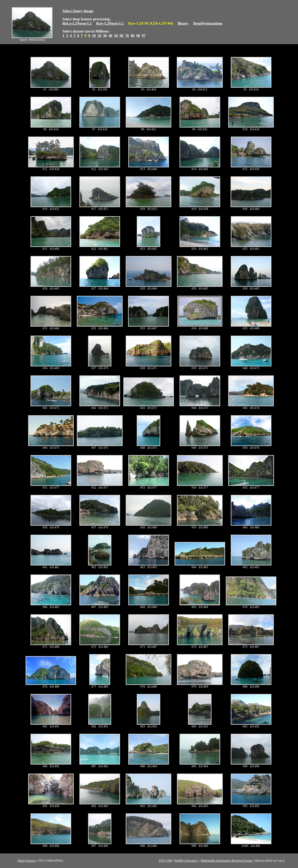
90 (138, 36)
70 (127, 36)
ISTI (162, 861)
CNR (169, 861)
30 (105, 36)
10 (94, 36)
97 (144, 36)
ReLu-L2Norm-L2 (77, 23)
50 (116, 36)
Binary (183, 23)
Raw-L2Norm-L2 (110, 23)
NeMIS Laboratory (186, 861)
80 (133, 36)
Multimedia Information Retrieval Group (226, 861)
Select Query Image (78, 11)
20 (99, 36)
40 (110, 36)
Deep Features (27, 861)
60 (122, 36)
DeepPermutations (208, 23)
